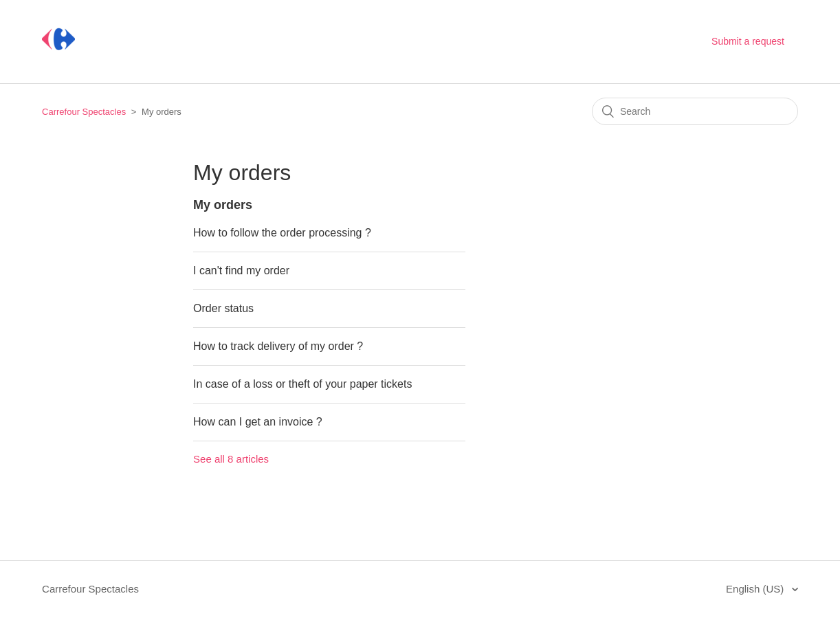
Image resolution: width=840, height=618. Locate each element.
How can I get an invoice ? (258, 422)
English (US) (756, 589)
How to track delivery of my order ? (278, 346)
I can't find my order (241, 271)
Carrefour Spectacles (84, 112)
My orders (223, 205)
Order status (223, 308)
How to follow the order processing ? (282, 233)
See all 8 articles (231, 459)
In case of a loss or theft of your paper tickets (302, 384)
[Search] (695, 111)
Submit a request (748, 41)
